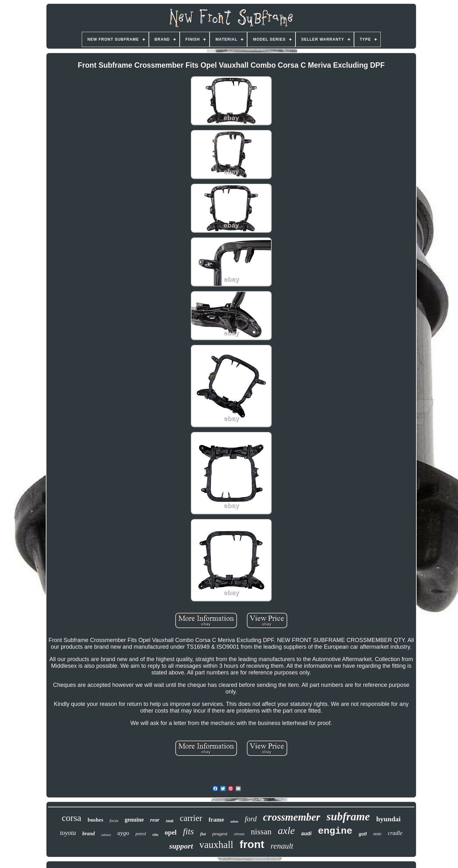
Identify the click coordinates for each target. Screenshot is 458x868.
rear (155, 820)
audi (306, 834)
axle (286, 830)
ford (251, 819)
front (252, 844)
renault (282, 846)
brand (89, 834)
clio (155, 835)
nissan (261, 832)
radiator (106, 835)
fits (188, 831)
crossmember (292, 817)
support (181, 846)
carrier (191, 818)
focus (114, 820)
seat (170, 821)
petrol (141, 834)
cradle (395, 833)
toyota (68, 833)
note (377, 834)
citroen (239, 834)
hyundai (389, 819)
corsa (71, 818)
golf (363, 834)
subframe (348, 817)
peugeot (220, 834)
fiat (203, 834)
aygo (123, 833)
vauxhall (216, 845)
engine (335, 831)
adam (234, 821)
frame (216, 820)
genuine (134, 820)
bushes (95, 820)
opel (171, 832)
